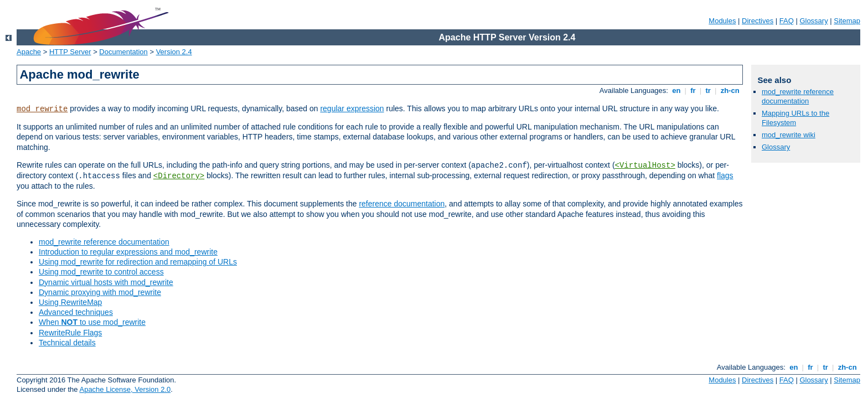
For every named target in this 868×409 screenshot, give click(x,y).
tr (708, 90)
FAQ (787, 21)
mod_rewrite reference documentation (104, 242)
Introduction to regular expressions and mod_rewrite (128, 252)
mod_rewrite (42, 109)
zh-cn (730, 90)
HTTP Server (70, 52)
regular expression (352, 108)
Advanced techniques (76, 312)
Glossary (813, 21)
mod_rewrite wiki (789, 135)
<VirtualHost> (645, 165)
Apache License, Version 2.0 (125, 389)
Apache (29, 52)
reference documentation (402, 204)
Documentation (123, 52)
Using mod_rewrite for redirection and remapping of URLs (138, 262)
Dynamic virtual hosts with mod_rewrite (106, 282)
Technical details (67, 343)
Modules (722, 21)
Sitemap (847, 21)
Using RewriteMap (70, 302)
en (676, 90)
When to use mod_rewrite (92, 322)
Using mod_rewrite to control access (101, 272)
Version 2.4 (174, 52)
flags (725, 175)
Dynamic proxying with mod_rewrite (100, 292)
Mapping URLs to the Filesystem (795, 118)
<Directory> (179, 176)
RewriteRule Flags (70, 333)
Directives (758, 21)
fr (693, 90)
